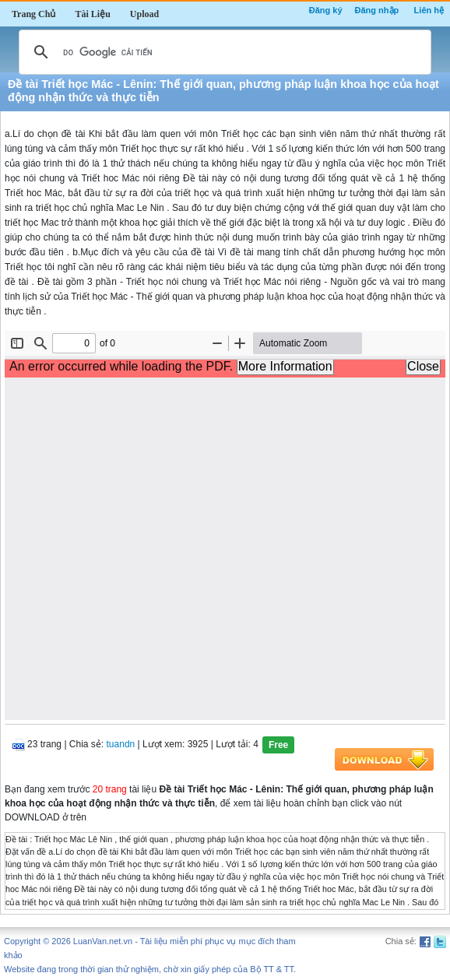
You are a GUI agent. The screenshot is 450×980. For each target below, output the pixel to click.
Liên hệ (429, 10)
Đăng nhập (377, 10)
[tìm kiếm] (223, 52)
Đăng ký (326, 10)
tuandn (121, 744)
